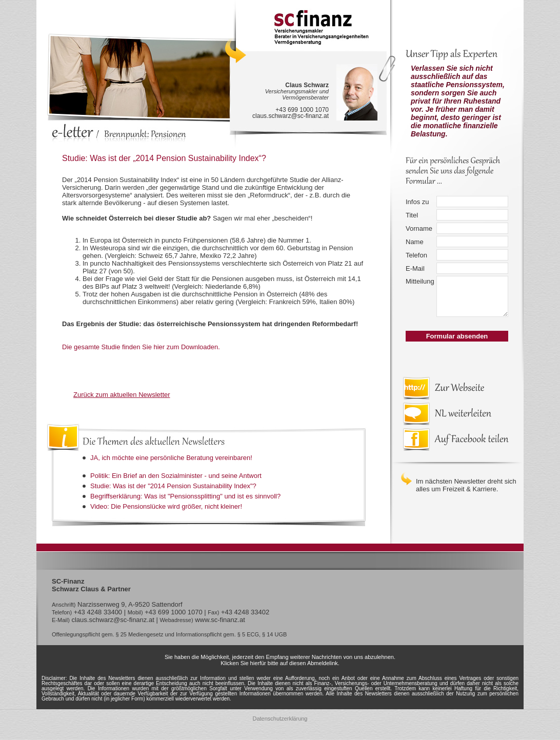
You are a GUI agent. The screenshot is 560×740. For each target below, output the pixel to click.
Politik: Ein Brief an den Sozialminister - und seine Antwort (176, 476)
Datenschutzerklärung (280, 718)
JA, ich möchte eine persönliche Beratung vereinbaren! (171, 458)
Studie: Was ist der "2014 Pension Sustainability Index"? (173, 486)
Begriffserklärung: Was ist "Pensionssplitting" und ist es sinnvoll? (185, 496)
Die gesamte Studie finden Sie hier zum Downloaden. (141, 347)
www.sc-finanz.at (220, 620)
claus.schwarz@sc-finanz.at (291, 116)
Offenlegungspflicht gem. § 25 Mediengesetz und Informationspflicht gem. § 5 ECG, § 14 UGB (169, 634)
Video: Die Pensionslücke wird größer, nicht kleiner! (166, 506)
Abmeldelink (323, 663)
